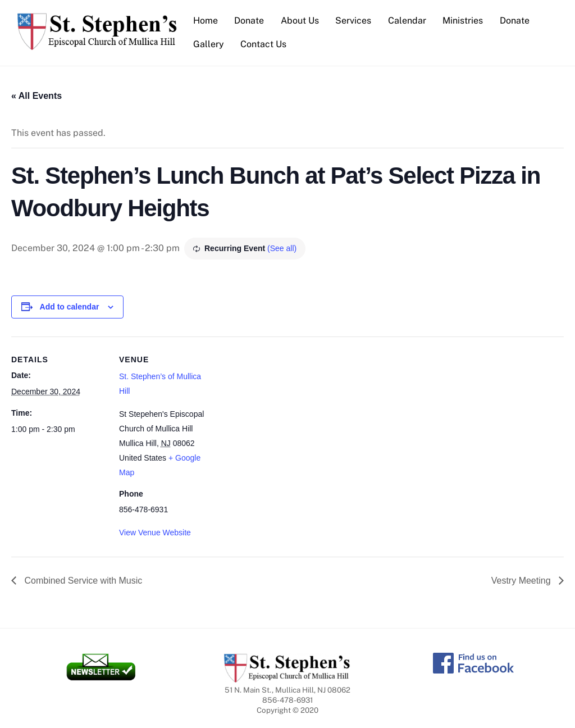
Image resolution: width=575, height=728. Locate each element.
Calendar (407, 21)
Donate (249, 21)
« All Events (36, 96)
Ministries (463, 21)
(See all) (282, 248)
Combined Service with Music (82, 581)
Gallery (209, 44)
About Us (300, 21)
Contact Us (263, 44)
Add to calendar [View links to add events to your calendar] (70, 307)
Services (353, 21)
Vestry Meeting (522, 581)
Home (206, 21)
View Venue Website (155, 533)
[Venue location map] (286, 414)
